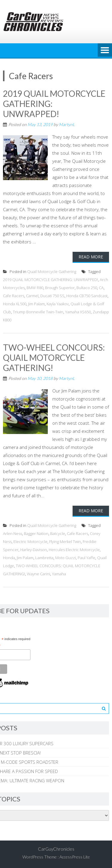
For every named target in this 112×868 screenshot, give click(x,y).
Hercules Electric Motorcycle (74, 550)
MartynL (67, 124)
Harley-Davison (34, 550)
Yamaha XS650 (78, 312)
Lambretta (44, 558)
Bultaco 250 (87, 288)
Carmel (32, 296)
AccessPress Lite (75, 857)
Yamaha (59, 574)
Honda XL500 (15, 304)
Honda (9, 558)
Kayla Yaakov (58, 304)
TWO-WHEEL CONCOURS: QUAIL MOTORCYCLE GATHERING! (54, 357)
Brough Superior (60, 288)
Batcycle (58, 533)
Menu (105, 50)
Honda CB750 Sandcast (87, 296)
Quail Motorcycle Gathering (52, 272)
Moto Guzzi (66, 558)
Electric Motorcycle (30, 542)
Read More (91, 257)
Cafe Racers (14, 296)
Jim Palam (36, 304)
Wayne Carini (39, 574)
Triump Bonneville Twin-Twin (38, 312)
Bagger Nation (36, 533)
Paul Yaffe (86, 558)
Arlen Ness (13, 533)
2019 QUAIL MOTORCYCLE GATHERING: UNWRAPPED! (50, 280)
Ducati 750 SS (52, 296)
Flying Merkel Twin (65, 542)
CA (101, 288)
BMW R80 (35, 288)
